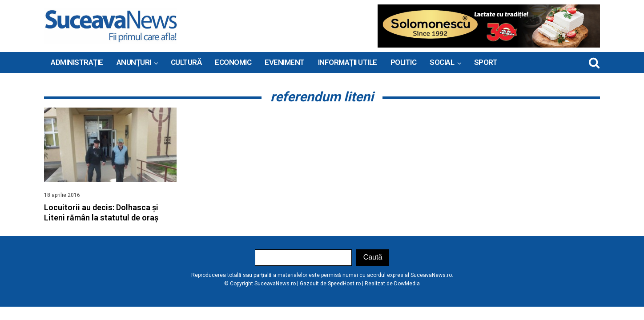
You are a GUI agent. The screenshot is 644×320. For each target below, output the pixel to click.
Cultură (186, 62)
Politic (404, 62)
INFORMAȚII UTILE (348, 62)
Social (442, 62)
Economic (233, 62)
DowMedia (407, 284)
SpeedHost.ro (344, 284)
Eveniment (285, 62)
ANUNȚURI (134, 62)
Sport (486, 62)
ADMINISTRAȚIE (77, 62)
